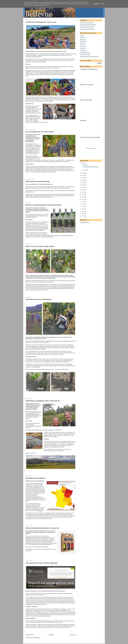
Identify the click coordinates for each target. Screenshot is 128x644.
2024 (83, 175)
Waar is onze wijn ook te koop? (87, 29)
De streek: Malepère (85, 52)
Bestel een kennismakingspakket (88, 25)
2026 (83, 163)
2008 (83, 214)
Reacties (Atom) (37, 638)
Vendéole (70, 187)
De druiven (83, 44)
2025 (83, 173)
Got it (103, 4)
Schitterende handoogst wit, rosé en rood (41, 22)
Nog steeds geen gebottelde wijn (38, 181)
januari (85, 170)
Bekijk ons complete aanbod (87, 23)
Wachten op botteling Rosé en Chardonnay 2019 (43, 205)
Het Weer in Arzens (85, 222)
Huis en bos (83, 48)
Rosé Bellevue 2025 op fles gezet (91, 167)
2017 (83, 192)
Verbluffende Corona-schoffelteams (39, 299)
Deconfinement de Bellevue (36, 478)
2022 (83, 180)
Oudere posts (73, 635)
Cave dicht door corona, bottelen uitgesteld (42, 563)
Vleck (44, 625)
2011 (83, 206)
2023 (83, 178)
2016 (83, 195)
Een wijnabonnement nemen (87, 27)
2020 (83, 185)
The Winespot (51, 625)
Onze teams (83, 46)
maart (84, 165)
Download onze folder (85, 54)
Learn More (96, 4)
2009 (83, 211)
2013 (83, 202)
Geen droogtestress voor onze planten (40, 132)
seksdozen (62, 601)
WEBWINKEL (83, 20)
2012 (83, 204)
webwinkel (46, 547)
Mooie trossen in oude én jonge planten (40, 246)
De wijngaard (83, 42)
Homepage (51, 635)
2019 (83, 187)
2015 (83, 197)
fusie (27, 610)
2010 (83, 209)
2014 (83, 199)
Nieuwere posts (29, 635)
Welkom (82, 35)
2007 (83, 216)
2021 (83, 183)
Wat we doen (83, 40)
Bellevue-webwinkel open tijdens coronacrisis (43, 528)
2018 (83, 190)
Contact (82, 57)
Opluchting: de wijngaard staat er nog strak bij (43, 401)
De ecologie (83, 50)
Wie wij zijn (83, 37)
